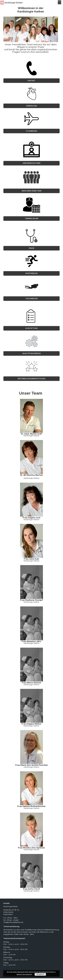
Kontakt (31, 81)
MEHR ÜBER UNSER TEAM (31, 191)
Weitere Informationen (24, 974)
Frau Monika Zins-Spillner (32, 848)
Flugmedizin (31, 131)
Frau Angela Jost (32, 518)
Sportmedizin (31, 273)
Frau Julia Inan (31, 559)
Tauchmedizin (32, 299)
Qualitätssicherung (31, 353)
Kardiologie (32, 106)
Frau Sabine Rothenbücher (32, 806)
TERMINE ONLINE (32, 219)
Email (34, 932)
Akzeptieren (40, 974)
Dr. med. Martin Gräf (31, 434)
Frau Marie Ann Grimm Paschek (31, 765)
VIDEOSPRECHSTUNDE (32, 163)
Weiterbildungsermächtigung (31, 379)
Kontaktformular (31, 930)
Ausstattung (32, 328)
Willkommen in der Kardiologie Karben (31, 10)
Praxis (31, 248)
